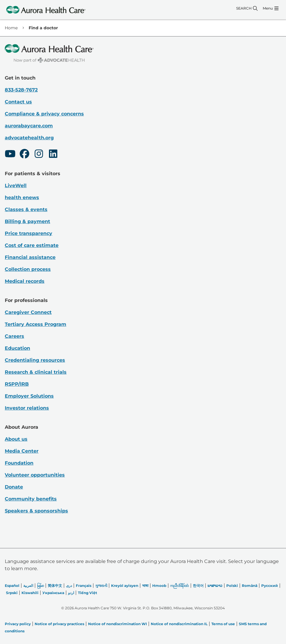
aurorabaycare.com (29, 126)
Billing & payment (27, 221)
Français (84, 586)
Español (12, 586)
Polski (232, 586)
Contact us (18, 102)
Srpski (12, 593)
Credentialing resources (35, 360)
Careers (14, 336)
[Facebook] (24, 155)
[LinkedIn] (53, 155)
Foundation (19, 463)
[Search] (247, 8)
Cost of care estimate (32, 245)
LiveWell (16, 186)
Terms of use (223, 624)
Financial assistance (30, 257)
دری (69, 586)
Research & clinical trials (36, 372)
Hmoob (159, 586)
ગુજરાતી (101, 586)
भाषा (145, 586)
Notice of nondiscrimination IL (179, 624)
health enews (22, 197)
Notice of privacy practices (59, 624)
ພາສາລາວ (215, 586)
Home (11, 28)
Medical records (25, 281)
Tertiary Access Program (36, 324)
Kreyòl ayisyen (125, 586)
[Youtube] (10, 155)
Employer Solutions (29, 396)
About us (16, 439)
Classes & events (26, 209)
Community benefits (31, 499)
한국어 (198, 586)
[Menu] (271, 8)
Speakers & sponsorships (36, 511)
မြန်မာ (40, 586)
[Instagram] (39, 155)
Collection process (28, 269)
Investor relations (27, 408)
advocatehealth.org (29, 138)
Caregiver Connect (28, 312)
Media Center (22, 451)
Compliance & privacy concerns (44, 114)
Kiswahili (30, 593)
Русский (270, 586)
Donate (14, 487)
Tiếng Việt (87, 593)
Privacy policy (18, 624)
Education (17, 348)
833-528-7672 (21, 90)
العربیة (28, 586)
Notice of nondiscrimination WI (117, 624)
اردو (71, 593)
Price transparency (29, 233)
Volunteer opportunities (35, 475)
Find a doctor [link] (43, 28)
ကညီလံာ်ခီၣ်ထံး (180, 586)
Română (250, 586)
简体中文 (55, 586)
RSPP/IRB (17, 384)
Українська (53, 593)
